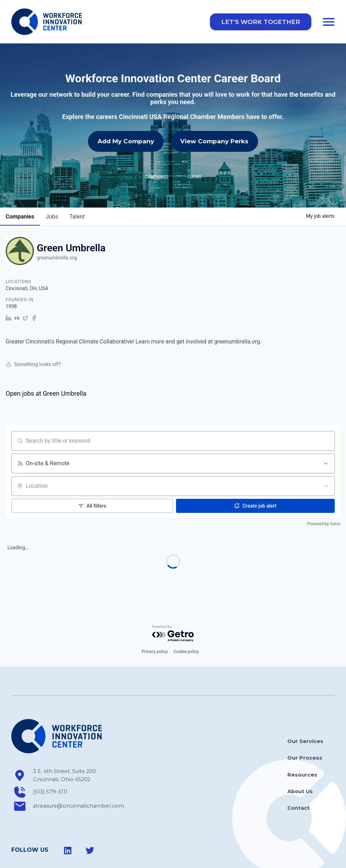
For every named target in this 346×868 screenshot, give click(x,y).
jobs (52, 185)
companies (20, 185)
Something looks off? (33, 333)
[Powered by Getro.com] (173, 602)
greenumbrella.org (57, 226)
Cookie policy (186, 620)
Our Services (305, 710)
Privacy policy (154, 620)
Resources (302, 743)
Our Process (305, 726)
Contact (298, 777)
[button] (261, 22)
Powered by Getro (324, 492)
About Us (300, 760)
